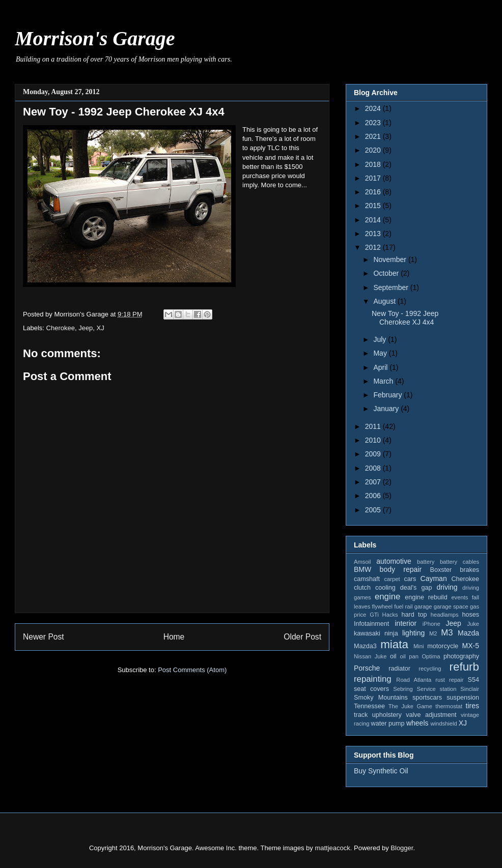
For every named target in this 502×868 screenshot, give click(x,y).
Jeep (86, 328)
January (387, 409)
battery (426, 562)
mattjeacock (332, 848)
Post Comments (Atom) (192, 670)
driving (447, 587)
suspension (463, 698)
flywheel (382, 606)
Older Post (302, 637)
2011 (374, 426)
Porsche (367, 668)
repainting (373, 679)
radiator (399, 669)
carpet (392, 579)
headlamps (445, 615)
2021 (374, 136)
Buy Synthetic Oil (381, 771)
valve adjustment (431, 715)
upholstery (387, 715)
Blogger (402, 848)
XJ (101, 328)
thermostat (449, 706)
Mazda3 (365, 646)
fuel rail (403, 606)
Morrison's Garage (95, 38)
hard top (414, 615)
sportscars (427, 698)
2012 (374, 247)
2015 (374, 206)
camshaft (367, 579)
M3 (447, 633)
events (459, 597)
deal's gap (416, 588)
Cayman (434, 578)
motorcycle (443, 646)
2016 (374, 192)
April (381, 367)
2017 (374, 178)
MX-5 (471, 646)
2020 (374, 150)
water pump (388, 724)
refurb (465, 667)
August (385, 301)
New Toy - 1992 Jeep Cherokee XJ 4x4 (405, 318)
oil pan (409, 656)
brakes (469, 570)
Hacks (390, 615)
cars (410, 579)
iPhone (431, 624)
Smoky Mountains (381, 698)
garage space (451, 606)
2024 (374, 108)
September (392, 287)
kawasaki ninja (376, 633)
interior (406, 623)
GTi (374, 615)
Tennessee (369, 706)
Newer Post (44, 637)
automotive (394, 561)
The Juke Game (410, 706)
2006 (374, 496)
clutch (362, 588)
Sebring (403, 689)
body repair (401, 569)
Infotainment (371, 624)
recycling (430, 669)
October (387, 273)
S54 (473, 680)
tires (472, 706)
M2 (433, 633)
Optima (431, 656)
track (361, 715)
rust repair (449, 680)
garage (423, 606)
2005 (374, 510)
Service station (437, 689)
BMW (362, 569)
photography (461, 656)
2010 (374, 440)
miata (394, 644)
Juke (473, 624)
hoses (470, 615)
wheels (417, 723)
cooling (385, 588)
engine (387, 597)
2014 (374, 220)
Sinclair (470, 689)
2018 (374, 164)
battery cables (459, 562)
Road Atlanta (414, 680)
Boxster (441, 570)
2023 (374, 123)
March (384, 381)
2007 (374, 482)
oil (393, 656)
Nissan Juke (370, 656)
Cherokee (61, 328)
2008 (374, 468)
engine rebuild (426, 597)
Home (174, 637)
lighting (413, 633)
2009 (374, 454)
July (381, 339)
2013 (374, 234)
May (381, 353)
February (388, 395)
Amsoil (362, 562)
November (391, 259)
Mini (419, 646)
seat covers (371, 689)
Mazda (468, 633)
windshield (443, 724)
